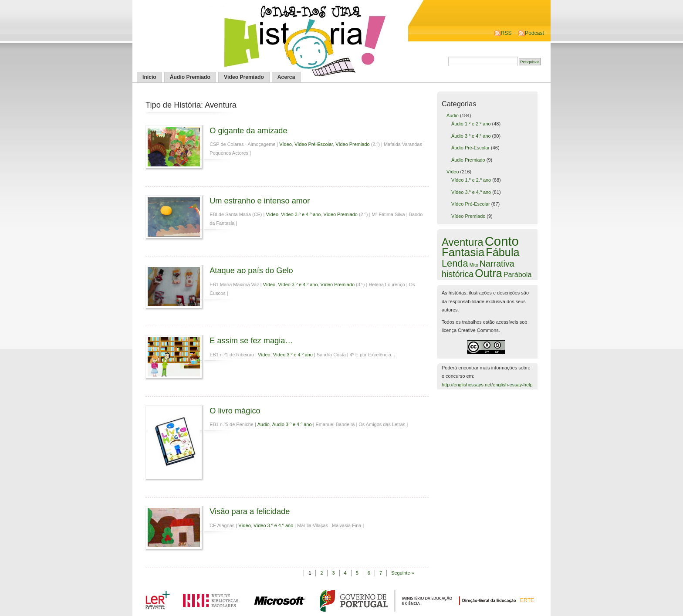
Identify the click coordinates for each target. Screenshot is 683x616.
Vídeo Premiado (244, 77)
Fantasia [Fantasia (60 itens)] (463, 252)
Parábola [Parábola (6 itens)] (518, 274)
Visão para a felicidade (250, 511)
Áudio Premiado (190, 77)
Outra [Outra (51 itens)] (488, 273)
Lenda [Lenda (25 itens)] (455, 263)
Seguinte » (403, 573)
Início (149, 77)
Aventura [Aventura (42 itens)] (463, 242)
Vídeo (286, 144)
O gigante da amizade (248, 130)
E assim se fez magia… (251, 340)
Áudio (264, 424)
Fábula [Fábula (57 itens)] (502, 252)
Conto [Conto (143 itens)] (502, 241)
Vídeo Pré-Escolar (314, 144)
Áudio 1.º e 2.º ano (471, 124)
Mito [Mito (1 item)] (474, 265)
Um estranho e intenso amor (260, 201)
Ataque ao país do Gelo (251, 270)
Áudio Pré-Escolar (470, 148)
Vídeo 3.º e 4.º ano (301, 214)
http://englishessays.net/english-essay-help (487, 385)
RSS (506, 33)
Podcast (534, 33)
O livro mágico (235, 411)
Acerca (286, 77)
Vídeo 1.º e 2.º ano (471, 180)
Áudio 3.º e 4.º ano (292, 424)
